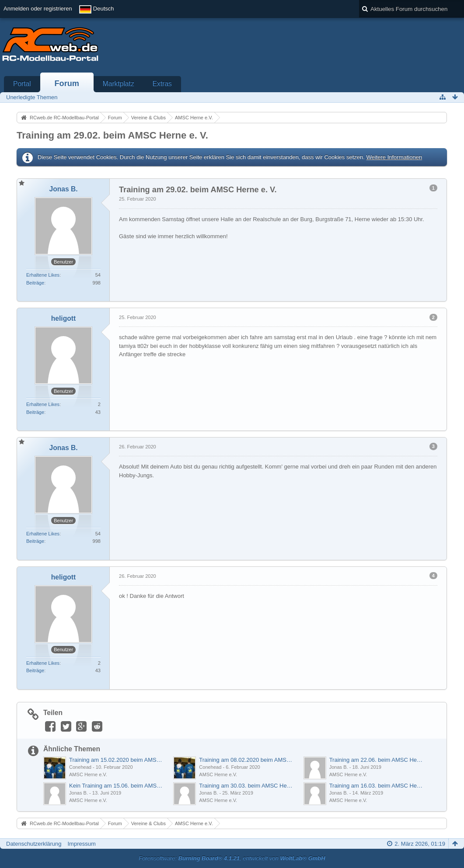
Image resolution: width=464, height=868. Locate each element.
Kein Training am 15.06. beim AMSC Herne (117, 786)
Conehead (80, 767)
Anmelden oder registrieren (38, 9)
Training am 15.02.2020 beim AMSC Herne (117, 760)
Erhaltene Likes (43, 275)
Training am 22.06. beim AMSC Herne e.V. (377, 760)
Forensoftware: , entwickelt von (232, 858)
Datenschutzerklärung (34, 844)
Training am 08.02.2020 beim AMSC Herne (246, 760)
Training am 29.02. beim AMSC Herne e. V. (112, 135)
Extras (162, 84)
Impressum (81, 844)
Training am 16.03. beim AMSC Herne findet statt (377, 786)
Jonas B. (339, 767)
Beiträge (35, 283)
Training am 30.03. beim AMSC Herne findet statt (246, 786)
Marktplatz (119, 84)
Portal (22, 84)
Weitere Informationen (394, 157)
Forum (67, 83)
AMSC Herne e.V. (88, 774)
